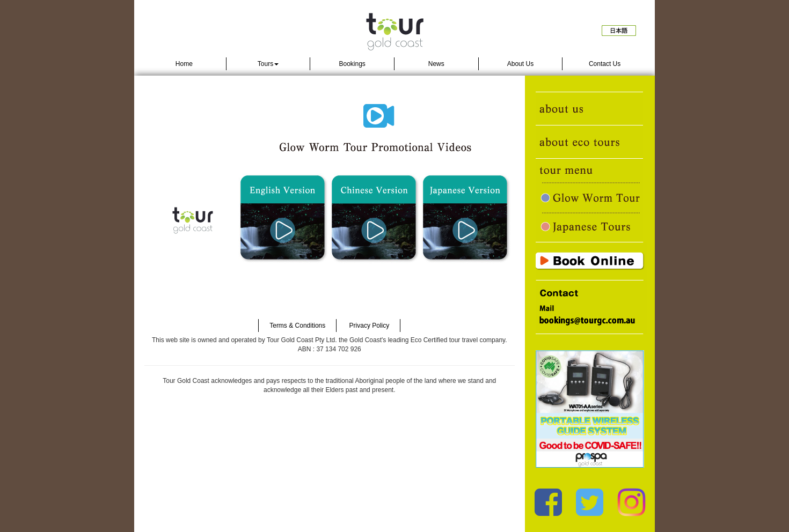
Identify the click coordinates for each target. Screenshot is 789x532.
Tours (268, 64)
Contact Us (605, 64)
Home (184, 64)
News (436, 64)
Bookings (352, 64)
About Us (520, 64)
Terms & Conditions (297, 326)
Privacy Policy (370, 326)
